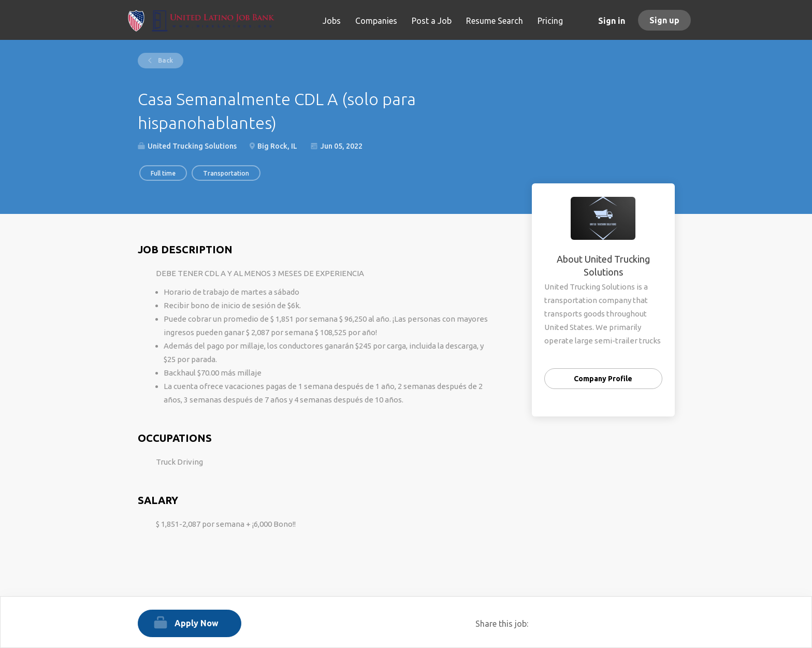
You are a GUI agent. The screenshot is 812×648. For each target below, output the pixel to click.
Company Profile (603, 379)
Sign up (664, 20)
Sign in (612, 21)
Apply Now (197, 623)
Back (165, 60)
